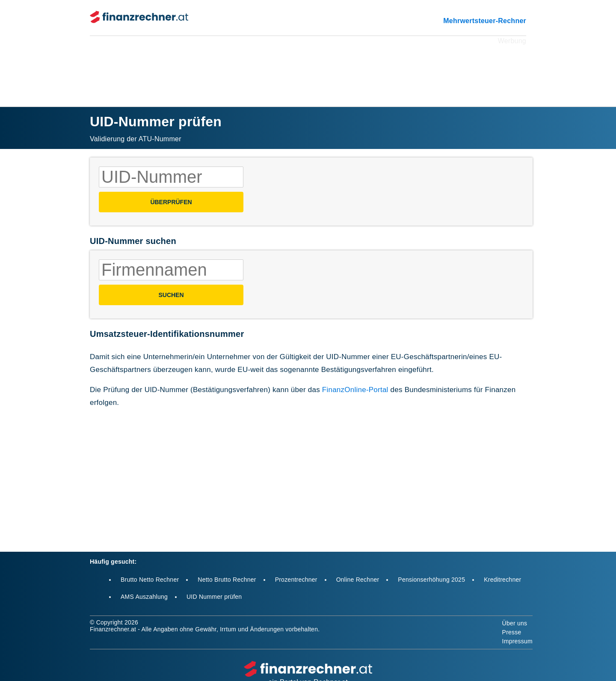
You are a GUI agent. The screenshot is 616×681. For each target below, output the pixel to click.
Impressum (517, 641)
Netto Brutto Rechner (227, 580)
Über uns (515, 623)
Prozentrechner (296, 580)
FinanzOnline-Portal (355, 390)
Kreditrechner (502, 580)
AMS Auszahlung (144, 597)
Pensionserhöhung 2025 (431, 580)
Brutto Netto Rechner (150, 580)
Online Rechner (358, 580)
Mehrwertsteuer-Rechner (485, 21)
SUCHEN (171, 295)
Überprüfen (171, 202)
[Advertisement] (308, 66)
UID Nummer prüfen (214, 597)
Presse (512, 632)
